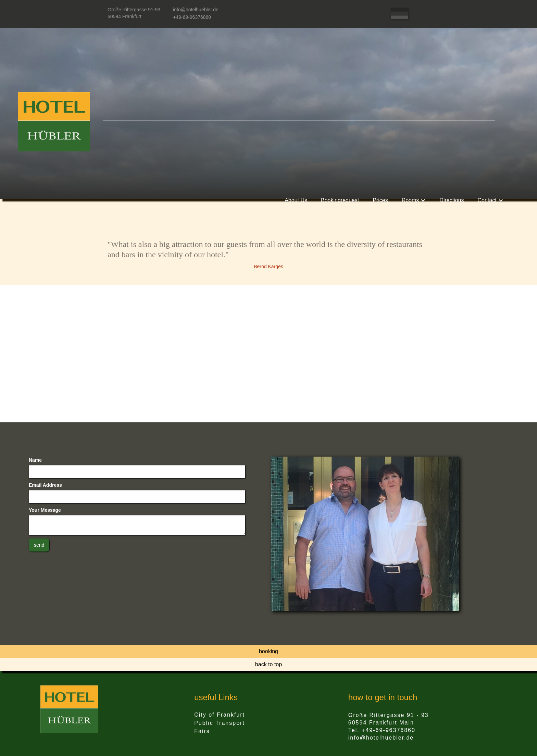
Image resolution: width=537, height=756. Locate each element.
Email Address (45, 485)
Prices (380, 200)
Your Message (45, 510)
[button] (414, 200)
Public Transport (220, 723)
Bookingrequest (340, 200)
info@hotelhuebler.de (196, 10)
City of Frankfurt (220, 715)
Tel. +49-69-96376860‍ (382, 730)
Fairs (202, 731)
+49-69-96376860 (192, 17)
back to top (268, 664)
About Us (296, 200)
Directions (452, 200)
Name (35, 460)
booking (268, 651)
